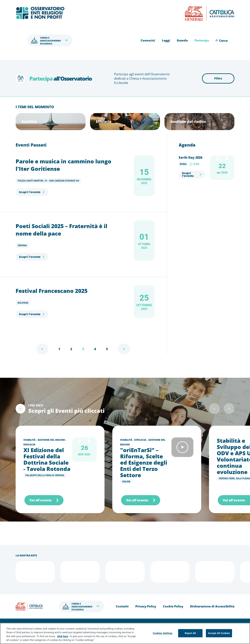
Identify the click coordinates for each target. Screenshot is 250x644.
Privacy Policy (146, 606)
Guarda (182, 40)
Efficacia (29, 445)
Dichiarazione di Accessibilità (212, 606)
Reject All (190, 633)
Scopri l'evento (30, 192)
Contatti (122, 606)
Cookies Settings (163, 633)
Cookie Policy (173, 606)
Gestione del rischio (51, 440)
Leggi (166, 40)
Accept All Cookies (219, 633)
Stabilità (29, 440)
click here (63, 636)
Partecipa (202, 40)
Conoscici (148, 40)
